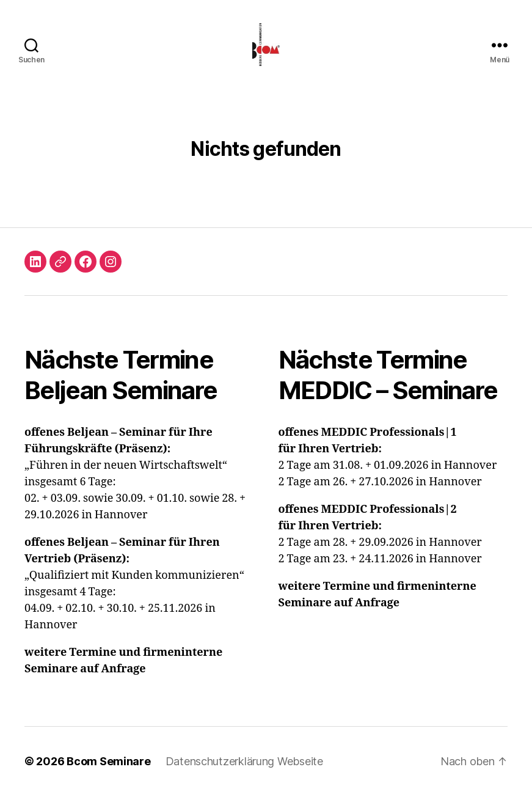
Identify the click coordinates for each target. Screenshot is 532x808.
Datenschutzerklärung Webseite (244, 773)
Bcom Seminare (109, 773)
